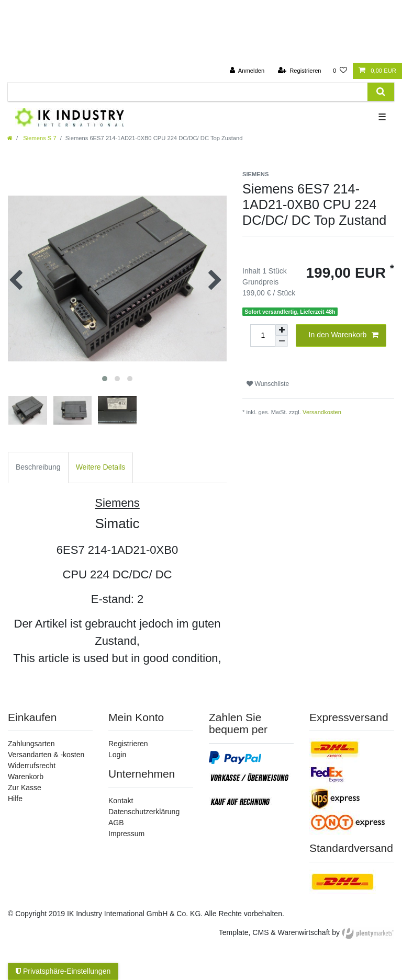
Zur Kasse (25, 788)
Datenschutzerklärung (144, 812)
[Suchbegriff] (188, 92)
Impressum (126, 834)
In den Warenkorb (344, 335)
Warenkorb (26, 777)
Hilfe (15, 799)
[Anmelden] (247, 71)
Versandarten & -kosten (46, 755)
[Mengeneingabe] (263, 335)
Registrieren (128, 744)
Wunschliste (268, 384)
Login (117, 755)
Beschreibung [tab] (38, 467)
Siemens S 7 (39, 138)
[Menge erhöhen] (282, 330)
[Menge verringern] (282, 341)
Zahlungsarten (31, 744)
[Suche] (381, 92)
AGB (116, 823)
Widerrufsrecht (32, 766)
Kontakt (121, 801)
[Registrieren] (299, 71)
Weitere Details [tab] (101, 467)
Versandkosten (322, 412)
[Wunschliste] (340, 71)
